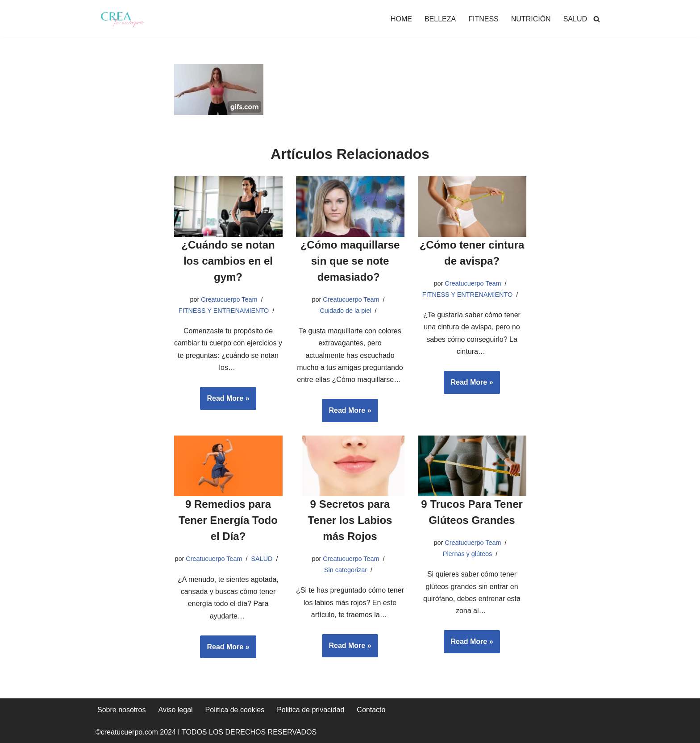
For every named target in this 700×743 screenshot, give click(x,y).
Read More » (225, 401)
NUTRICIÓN (531, 19)
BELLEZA (440, 19)
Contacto (371, 710)
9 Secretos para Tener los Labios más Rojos (350, 520)
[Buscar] (597, 19)
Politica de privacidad (310, 710)
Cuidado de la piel (345, 311)
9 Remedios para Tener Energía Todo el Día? (228, 520)
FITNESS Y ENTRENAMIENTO (224, 311)
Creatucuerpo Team (229, 299)
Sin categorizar (346, 570)
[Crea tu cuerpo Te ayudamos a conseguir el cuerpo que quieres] (122, 19)
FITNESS (483, 19)
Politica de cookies (235, 710)
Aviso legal (176, 710)
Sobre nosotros (122, 710)
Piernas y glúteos (467, 554)
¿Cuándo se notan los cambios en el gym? (228, 261)
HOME (401, 19)
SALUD (575, 19)
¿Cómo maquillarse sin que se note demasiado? (350, 261)
